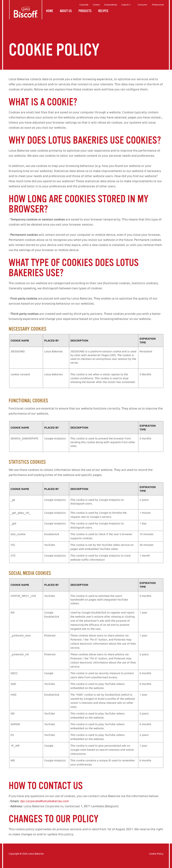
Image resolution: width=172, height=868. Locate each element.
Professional (158, 5)
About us (66, 12)
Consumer (142, 5)
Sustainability (111, 5)
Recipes (103, 12)
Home (50, 12)
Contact (96, 5)
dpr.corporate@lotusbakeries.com (45, 801)
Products (85, 12)
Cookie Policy (156, 854)
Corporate (84, 5)
